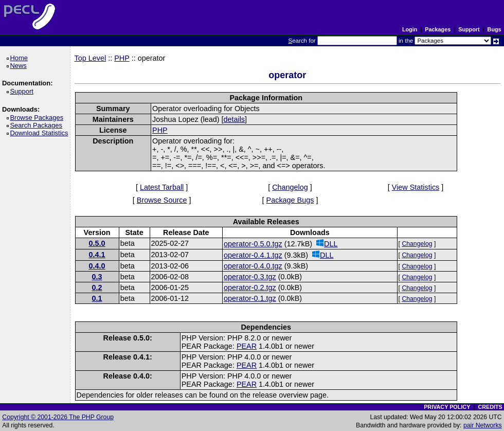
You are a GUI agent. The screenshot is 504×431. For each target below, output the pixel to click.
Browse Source (162, 200)
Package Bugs (290, 200)
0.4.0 (97, 266)
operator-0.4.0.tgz (253, 266)
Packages (438, 29)
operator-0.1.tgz (250, 298)
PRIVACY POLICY (447, 407)
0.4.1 (97, 255)
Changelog (290, 187)
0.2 (97, 288)
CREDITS (490, 407)
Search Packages (38, 125)
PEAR (247, 346)
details (234, 119)
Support (469, 29)
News (20, 66)
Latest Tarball (162, 187)
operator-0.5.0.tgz (253, 244)
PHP (122, 58)
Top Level (91, 58)
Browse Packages (38, 118)
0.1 (97, 298)
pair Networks (483, 425)
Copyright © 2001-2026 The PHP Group (58, 417)
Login (410, 29)
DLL (327, 244)
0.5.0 (97, 243)
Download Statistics (41, 133)
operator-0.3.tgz (250, 277)
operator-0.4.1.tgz (253, 255)
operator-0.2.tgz (250, 288)
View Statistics (416, 187)
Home (20, 58)
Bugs (494, 29)
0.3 (97, 277)
